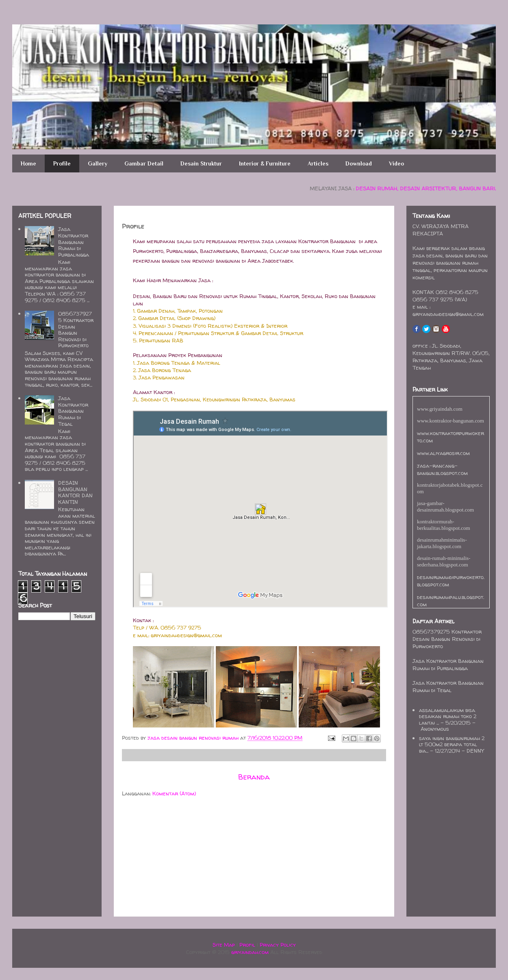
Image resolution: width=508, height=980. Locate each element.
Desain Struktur (201, 163)
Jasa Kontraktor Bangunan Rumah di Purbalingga (74, 242)
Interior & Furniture (265, 163)
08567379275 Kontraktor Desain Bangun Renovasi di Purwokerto (76, 329)
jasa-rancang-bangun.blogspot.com (442, 469)
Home (28, 163)
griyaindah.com (250, 952)
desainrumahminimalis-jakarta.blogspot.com (442, 543)
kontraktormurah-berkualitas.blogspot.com (444, 525)
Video (396, 163)
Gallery (98, 163)
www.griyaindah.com (440, 409)
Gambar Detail (144, 163)
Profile (62, 163)
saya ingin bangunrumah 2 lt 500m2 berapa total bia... (452, 744)
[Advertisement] (146, 858)
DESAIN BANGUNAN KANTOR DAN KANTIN (75, 492)
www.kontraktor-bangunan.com (450, 421)
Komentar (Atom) (174, 793)
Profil (247, 945)
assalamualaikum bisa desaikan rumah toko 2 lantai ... (448, 716)
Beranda (254, 777)
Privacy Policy (278, 945)
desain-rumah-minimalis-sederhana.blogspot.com (444, 561)
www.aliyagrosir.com (443, 453)
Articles (318, 163)
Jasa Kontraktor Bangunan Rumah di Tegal (73, 411)
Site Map (224, 945)
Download (359, 163)
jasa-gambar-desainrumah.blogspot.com (445, 506)
